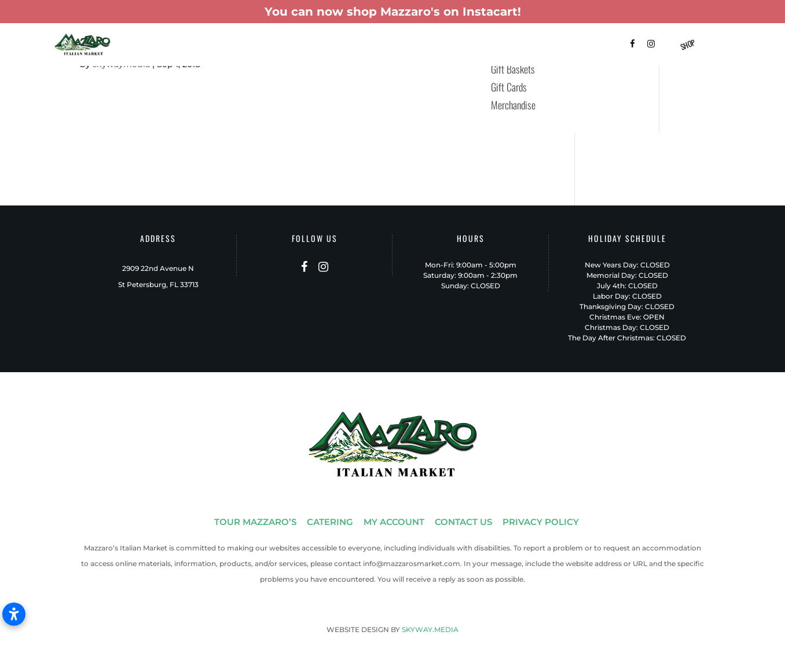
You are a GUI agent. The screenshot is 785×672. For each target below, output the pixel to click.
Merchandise (513, 105)
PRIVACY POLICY (541, 522)
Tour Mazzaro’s (213, 46)
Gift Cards (509, 87)
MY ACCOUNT (394, 522)
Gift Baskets (323, 46)
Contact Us (574, 46)
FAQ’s (531, 46)
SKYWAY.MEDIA (430, 629)
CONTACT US (463, 522)
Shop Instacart (480, 46)
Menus (371, 46)
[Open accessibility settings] (14, 614)
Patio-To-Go (418, 46)
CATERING (330, 522)
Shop (687, 45)
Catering (271, 46)
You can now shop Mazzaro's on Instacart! (393, 12)
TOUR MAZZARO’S (255, 522)
